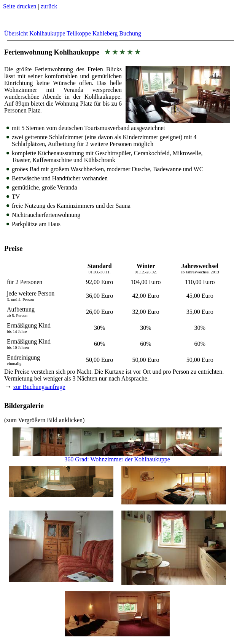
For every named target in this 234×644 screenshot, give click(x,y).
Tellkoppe (79, 33)
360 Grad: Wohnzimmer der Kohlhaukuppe (117, 457)
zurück (49, 6)
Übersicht (16, 33)
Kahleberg (105, 33)
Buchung (130, 33)
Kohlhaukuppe (47, 33)
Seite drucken (20, 6)
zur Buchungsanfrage (39, 387)
